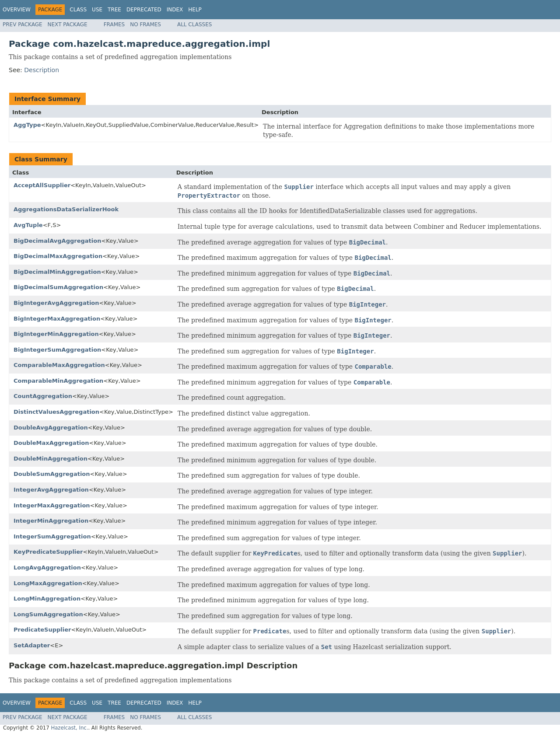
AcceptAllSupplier (42, 185)
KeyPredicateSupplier (48, 552)
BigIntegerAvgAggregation (56, 303)
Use (97, 10)
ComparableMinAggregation (58, 381)
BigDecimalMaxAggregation (58, 256)
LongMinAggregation (47, 599)
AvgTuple (28, 225)
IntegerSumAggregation (52, 536)
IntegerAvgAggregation (51, 490)
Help (195, 10)
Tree (114, 10)
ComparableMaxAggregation (59, 365)
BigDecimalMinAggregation (57, 272)
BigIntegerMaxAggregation (57, 319)
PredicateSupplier (42, 630)
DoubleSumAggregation (52, 474)
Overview (17, 10)
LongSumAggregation (48, 614)
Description (42, 70)
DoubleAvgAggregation (51, 428)
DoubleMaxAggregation (51, 443)
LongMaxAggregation (48, 583)
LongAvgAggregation (47, 568)
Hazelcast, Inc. (69, 728)
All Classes (194, 24)
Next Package (68, 24)
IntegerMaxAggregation (52, 505)
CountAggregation (43, 396)
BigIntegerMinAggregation (56, 334)
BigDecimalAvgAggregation (57, 241)
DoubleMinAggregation (51, 459)
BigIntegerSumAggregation (57, 350)
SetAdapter (32, 645)
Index (175, 10)
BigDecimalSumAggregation (58, 287)
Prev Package (23, 24)
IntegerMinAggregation (51, 521)
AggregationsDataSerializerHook (66, 209)
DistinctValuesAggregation (56, 412)
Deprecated (144, 10)
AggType (27, 125)
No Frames (145, 24)
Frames (114, 24)
